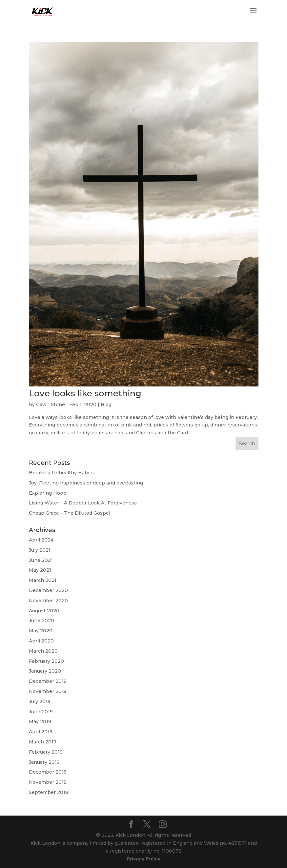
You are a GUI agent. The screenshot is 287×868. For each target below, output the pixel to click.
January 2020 (45, 671)
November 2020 (48, 601)
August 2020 (44, 611)
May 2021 (40, 570)
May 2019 (40, 721)
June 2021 (41, 560)
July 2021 (40, 550)
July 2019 (40, 701)
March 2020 (43, 651)
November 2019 (48, 691)
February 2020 (46, 661)
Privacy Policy (143, 859)
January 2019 (44, 762)
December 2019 (48, 681)
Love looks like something (85, 393)
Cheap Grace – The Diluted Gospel (70, 513)
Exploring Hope (48, 493)
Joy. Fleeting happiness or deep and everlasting (86, 483)
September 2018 (49, 792)
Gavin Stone (51, 404)
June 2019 (41, 712)
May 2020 (41, 631)
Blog (106, 404)
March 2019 (43, 742)
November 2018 (48, 782)
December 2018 (48, 772)
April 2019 (41, 732)
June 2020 (41, 621)
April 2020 (41, 641)
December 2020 (48, 590)
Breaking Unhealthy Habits (61, 473)
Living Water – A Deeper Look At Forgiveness (83, 503)
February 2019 (46, 752)
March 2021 (43, 580)
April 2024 (41, 540)
